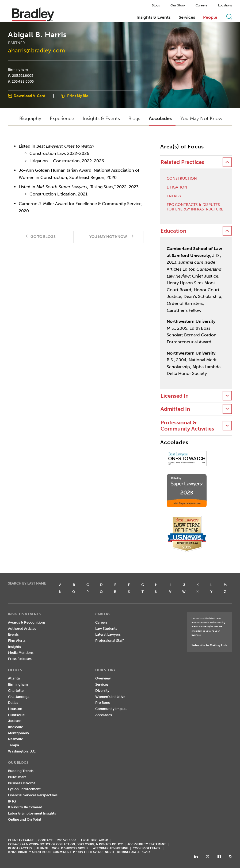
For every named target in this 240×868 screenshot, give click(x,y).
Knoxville (16, 727)
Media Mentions (21, 653)
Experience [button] (62, 118)
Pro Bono (103, 703)
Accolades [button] (160, 118)
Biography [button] (30, 118)
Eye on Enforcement (24, 789)
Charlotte (16, 691)
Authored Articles (22, 629)
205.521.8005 (23, 75)
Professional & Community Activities (187, 426)
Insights (14, 647)
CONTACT (45, 840)
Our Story (178, 5)
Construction (182, 179)
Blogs (156, 5)
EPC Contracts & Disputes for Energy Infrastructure (195, 207)
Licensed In (175, 396)
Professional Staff (109, 641)
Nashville (16, 739)
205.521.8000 (67, 840)
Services (187, 17)
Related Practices (182, 162)
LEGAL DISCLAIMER (94, 840)
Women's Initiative (110, 697)
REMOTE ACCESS (20, 848)
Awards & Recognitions (27, 622)
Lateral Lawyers (108, 634)
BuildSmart (17, 777)
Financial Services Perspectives (33, 795)
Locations (225, 5)
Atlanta (14, 678)
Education (173, 231)
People (210, 17)
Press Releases (20, 659)
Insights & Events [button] (101, 118)
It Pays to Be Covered (25, 807)
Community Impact (111, 709)
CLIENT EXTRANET (21, 840)
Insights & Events (153, 17)
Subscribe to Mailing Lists (209, 645)
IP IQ (12, 801)
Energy (174, 196)
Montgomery (19, 733)
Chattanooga (19, 697)
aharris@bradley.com (37, 50)
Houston (15, 709)
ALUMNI (42, 848)
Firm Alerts (17, 641)
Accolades (104, 715)
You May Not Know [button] (201, 118)
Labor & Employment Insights (32, 813)
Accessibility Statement (147, 844)
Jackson (15, 721)
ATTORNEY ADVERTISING (111, 848)
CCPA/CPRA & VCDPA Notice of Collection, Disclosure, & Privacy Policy (65, 844)
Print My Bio (78, 96)
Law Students (106, 629)
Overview (103, 678)
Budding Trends (21, 771)
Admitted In (175, 409)
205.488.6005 (23, 82)
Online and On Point (25, 819)
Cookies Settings (146, 848)
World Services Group (70, 848)
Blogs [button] (134, 118)
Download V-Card (30, 96)
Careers (201, 5)
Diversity (102, 691)
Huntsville (16, 715)
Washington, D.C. (22, 751)
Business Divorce (22, 783)
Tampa (14, 745)
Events (13, 634)
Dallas (13, 703)
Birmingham (18, 69)
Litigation (177, 187)
